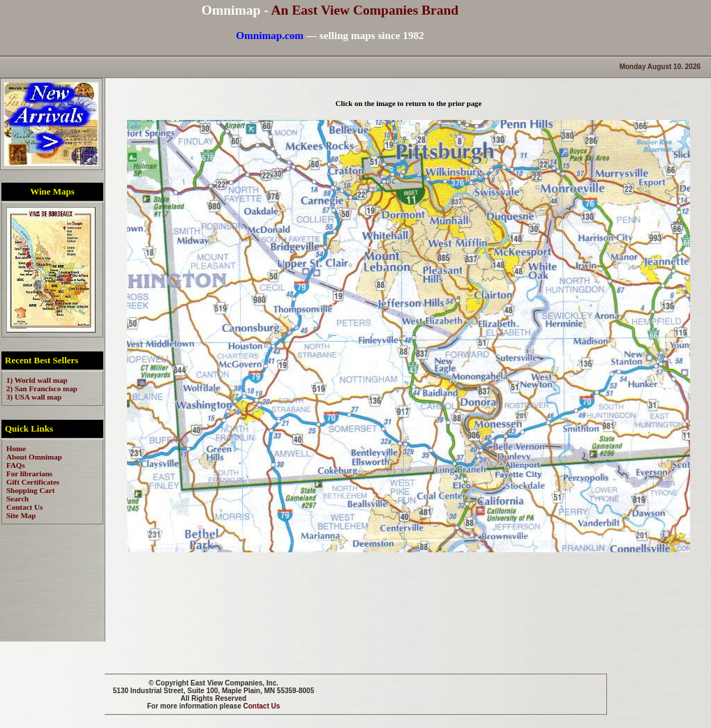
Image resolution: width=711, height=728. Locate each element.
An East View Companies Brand (365, 10)
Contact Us (262, 706)
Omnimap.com (270, 35)
